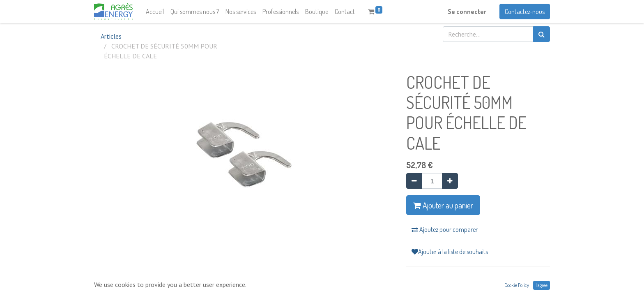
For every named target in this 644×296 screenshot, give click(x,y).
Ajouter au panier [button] (443, 205)
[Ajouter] (450, 181)
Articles (111, 36)
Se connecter (467, 12)
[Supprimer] (414, 181)
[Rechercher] (542, 34)
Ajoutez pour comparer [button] (445, 229)
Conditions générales (435, 278)
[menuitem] (155, 12)
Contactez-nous (525, 12)
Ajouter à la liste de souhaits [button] (450, 252)
